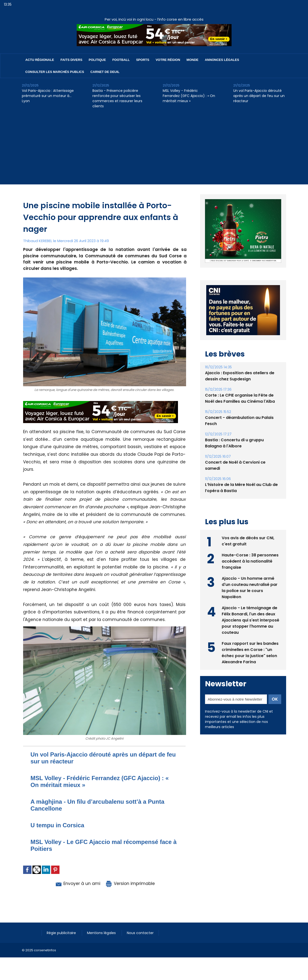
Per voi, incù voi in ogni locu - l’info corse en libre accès (154, 19)
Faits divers (71, 60)
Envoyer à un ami (78, 883)
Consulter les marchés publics (55, 72)
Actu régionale (40, 60)
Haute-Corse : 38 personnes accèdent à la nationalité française (250, 561)
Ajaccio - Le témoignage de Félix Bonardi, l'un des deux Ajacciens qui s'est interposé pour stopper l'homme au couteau (250, 620)
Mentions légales (102, 933)
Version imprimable (130, 883)
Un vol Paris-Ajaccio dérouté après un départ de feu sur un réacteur (259, 96)
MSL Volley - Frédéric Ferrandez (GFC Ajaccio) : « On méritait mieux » (189, 96)
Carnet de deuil (105, 72)
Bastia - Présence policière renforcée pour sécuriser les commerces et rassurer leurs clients (117, 98)
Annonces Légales (222, 60)
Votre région (168, 60)
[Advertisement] (154, 150)
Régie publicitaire (62, 933)
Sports (143, 60)
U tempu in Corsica (57, 825)
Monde (192, 60)
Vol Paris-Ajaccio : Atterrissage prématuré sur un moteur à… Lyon (48, 96)
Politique (97, 60)
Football (121, 60)
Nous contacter (140, 933)
